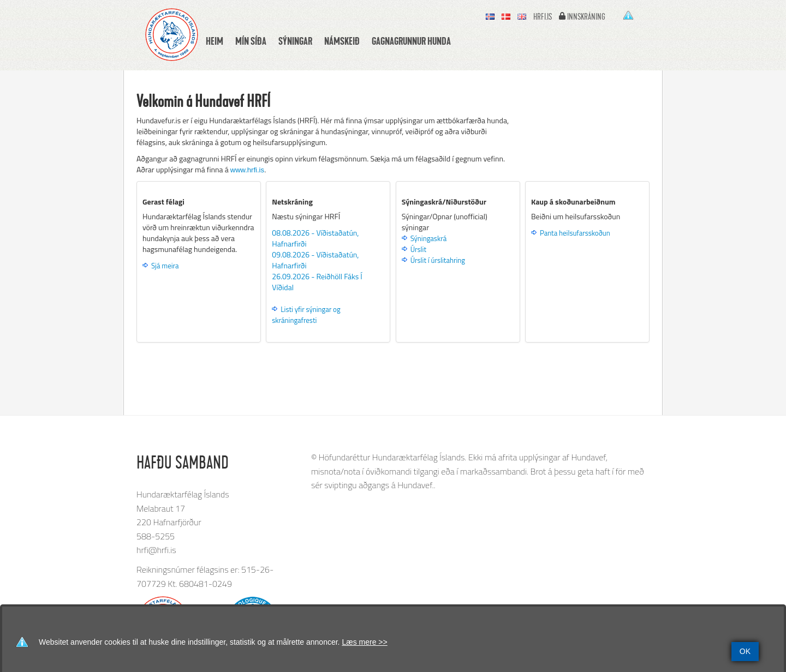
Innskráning (586, 17)
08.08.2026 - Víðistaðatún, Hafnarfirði (315, 238)
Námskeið (342, 41)
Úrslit (418, 249)
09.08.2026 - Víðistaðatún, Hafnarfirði (315, 260)
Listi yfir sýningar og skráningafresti (306, 315)
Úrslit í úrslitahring (438, 260)
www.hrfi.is (247, 170)
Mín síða (251, 41)
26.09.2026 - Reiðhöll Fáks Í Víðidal (317, 282)
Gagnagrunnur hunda (411, 41)
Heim (215, 41)
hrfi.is (543, 17)
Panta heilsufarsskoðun (575, 233)
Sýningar (295, 41)
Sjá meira (165, 266)
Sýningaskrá (428, 238)
